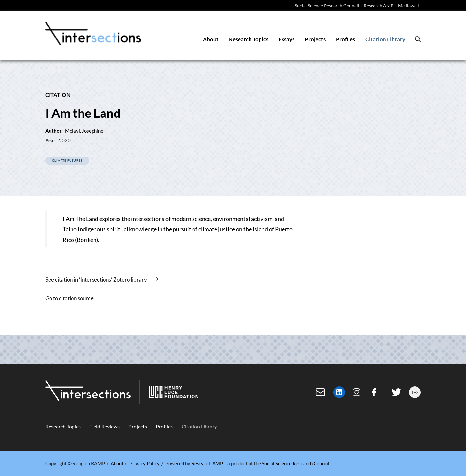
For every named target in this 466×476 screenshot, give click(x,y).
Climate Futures (67, 161)
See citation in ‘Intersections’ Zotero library (97, 280)
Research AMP (379, 6)
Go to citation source (69, 298)
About (117, 463)
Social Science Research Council (327, 6)
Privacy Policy (144, 463)
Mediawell (409, 6)
